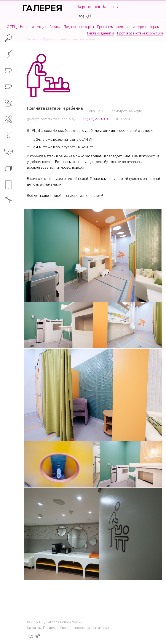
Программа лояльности (116, 27)
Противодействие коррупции (140, 33)
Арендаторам (149, 27)
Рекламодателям (101, 33)
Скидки (55, 27)
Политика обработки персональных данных (76, 628)
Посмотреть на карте (126, 111)
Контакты (111, 7)
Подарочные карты (79, 27)
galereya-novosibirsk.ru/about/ (49, 119)
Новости (27, 27)
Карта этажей (89, 7)
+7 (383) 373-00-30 (96, 119)
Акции (42, 27)
